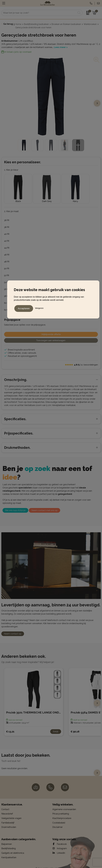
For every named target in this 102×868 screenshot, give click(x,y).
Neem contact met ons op (44, 505)
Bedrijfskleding (8, 843)
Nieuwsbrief (7, 809)
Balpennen (7, 839)
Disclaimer (57, 822)
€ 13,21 (10, 726)
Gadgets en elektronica (13, 848)
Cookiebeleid (59, 817)
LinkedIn (59, 848)
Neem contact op (13, 629)
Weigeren (39, 308)
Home (18, 24)
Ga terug (8, 24)
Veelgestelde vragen (11, 813)
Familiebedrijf (8, 817)
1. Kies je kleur (11, 170)
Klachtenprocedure (62, 813)
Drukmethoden (9, 822)
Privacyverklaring (61, 809)
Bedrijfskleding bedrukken (36, 24)
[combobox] (39, 13)
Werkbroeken (90, 24)
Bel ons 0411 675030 (15, 505)
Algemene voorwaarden (64, 804)
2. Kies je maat (11, 206)
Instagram (60, 843)
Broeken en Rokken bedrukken (66, 24)
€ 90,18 (75, 726)
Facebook (59, 839)
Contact (5, 804)
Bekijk (56, 726)
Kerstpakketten (9, 852)
